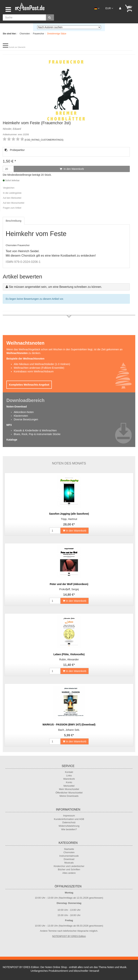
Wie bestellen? (69, 829)
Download (69, 859)
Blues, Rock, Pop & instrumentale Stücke (37, 434)
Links (69, 776)
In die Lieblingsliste (12, 193)
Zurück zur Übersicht (17, 47)
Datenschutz (69, 822)
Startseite (69, 849)
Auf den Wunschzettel (14, 203)
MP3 (9, 425)
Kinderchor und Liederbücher (69, 866)
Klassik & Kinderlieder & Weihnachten (35, 430)
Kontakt (69, 772)
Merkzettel (69, 786)
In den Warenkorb (72, 169)
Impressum (69, 816)
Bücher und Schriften (69, 869)
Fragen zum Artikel (12, 208)
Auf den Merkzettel (12, 198)
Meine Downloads (69, 796)
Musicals (69, 863)
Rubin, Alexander (69, 659)
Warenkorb (69, 779)
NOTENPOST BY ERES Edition (69, 936)
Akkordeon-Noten (24, 412)
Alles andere (69, 873)
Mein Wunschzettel (69, 789)
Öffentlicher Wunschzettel (69, 793)
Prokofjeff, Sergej (69, 589)
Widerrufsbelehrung (69, 826)
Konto (69, 782)
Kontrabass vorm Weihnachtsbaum (34, 371)
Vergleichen (9, 188)
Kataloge (12, 440)
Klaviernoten (21, 416)
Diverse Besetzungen (26, 419)
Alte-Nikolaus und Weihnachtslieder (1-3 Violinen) (42, 364)
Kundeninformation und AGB (69, 819)
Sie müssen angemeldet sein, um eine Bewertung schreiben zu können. (55, 287)
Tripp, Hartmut (69, 519)
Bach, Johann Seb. (69, 730)
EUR (109, 8)
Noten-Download (17, 407)
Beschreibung (14, 221)
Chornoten (69, 852)
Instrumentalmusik (69, 856)
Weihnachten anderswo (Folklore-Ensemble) (39, 368)
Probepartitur (15, 150)
